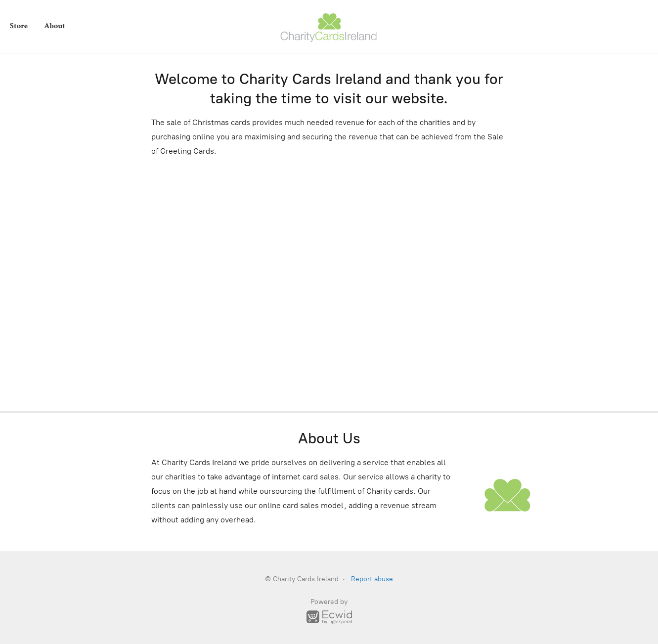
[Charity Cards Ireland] (329, 26)
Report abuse (372, 579)
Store (19, 26)
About (55, 26)
